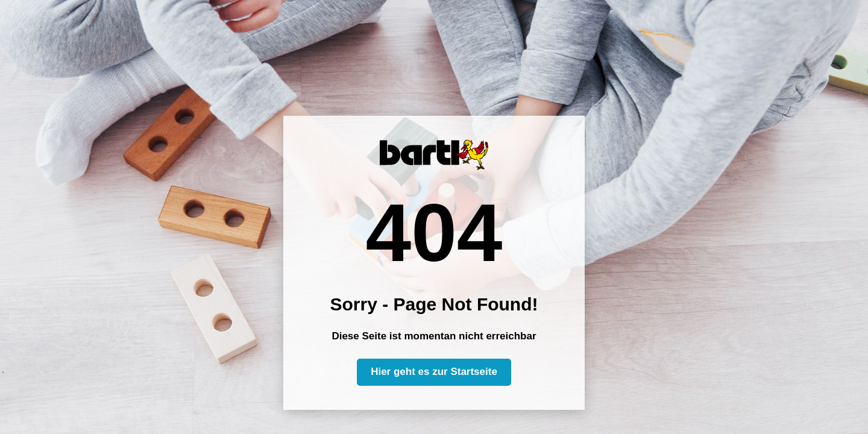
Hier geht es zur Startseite (434, 372)
